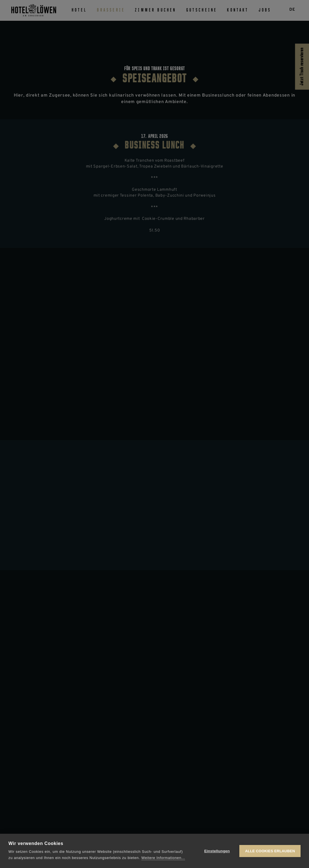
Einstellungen (217, 851)
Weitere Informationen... (163, 858)
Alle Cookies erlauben (270, 851)
